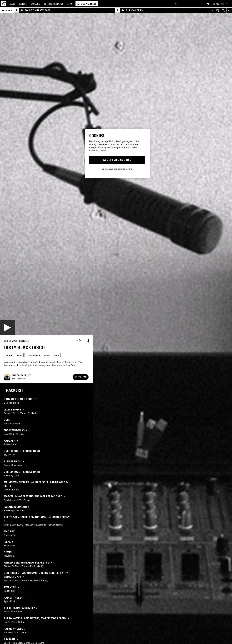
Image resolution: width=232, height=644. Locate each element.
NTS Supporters (87, 4)
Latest (23, 4)
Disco (19, 355)
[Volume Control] (229, 10)
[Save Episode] (87, 341)
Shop (70, 4)
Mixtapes (54, 4)
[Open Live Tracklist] (223, 10)
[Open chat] (208, 4)
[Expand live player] (212, 10)
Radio (12, 4)
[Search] (176, 4)
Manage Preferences (117, 169)
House (47, 355)
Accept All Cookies (117, 160)
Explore (35, 4)
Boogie (9, 355)
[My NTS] (218, 4)
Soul (57, 355)
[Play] (8, 328)
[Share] (79, 341)
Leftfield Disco (33, 355)
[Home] (4, 4)
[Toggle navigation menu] (228, 4)
